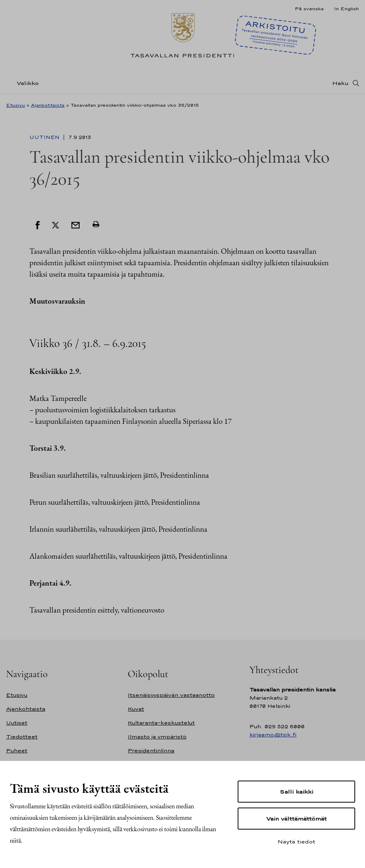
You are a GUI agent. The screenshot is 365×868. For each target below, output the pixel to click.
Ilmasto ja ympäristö (157, 737)
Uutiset (17, 723)
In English (346, 9)
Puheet (17, 751)
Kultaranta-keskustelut (161, 723)
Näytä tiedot (296, 841)
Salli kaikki (296, 792)
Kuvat (136, 709)
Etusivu (16, 105)
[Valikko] (25, 83)
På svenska (309, 9)
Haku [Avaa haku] (341, 83)
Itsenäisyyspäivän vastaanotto (171, 695)
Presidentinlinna (151, 751)
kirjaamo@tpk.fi (273, 735)
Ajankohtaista (48, 105)
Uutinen (45, 137)
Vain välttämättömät (296, 819)
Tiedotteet (22, 737)
